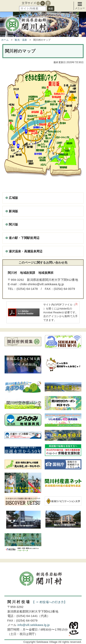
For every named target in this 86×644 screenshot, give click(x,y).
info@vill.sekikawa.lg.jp (34, 625)
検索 (51, 9)
